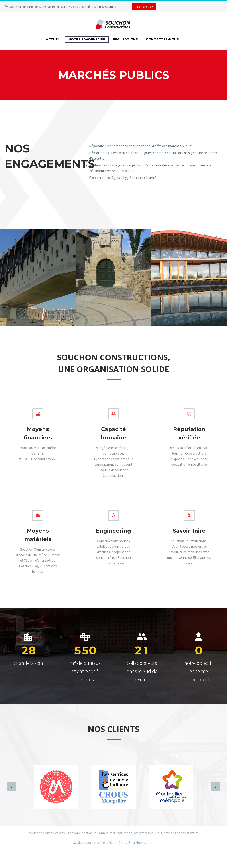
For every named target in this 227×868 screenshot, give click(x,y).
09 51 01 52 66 (144, 7)
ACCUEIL (53, 39)
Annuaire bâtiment (82, 833)
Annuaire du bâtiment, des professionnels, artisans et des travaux (148, 833)
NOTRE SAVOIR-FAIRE (87, 39)
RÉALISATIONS (125, 39)
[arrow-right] (216, 787)
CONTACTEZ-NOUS (162, 39)
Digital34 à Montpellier (136, 842)
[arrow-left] (11, 787)
